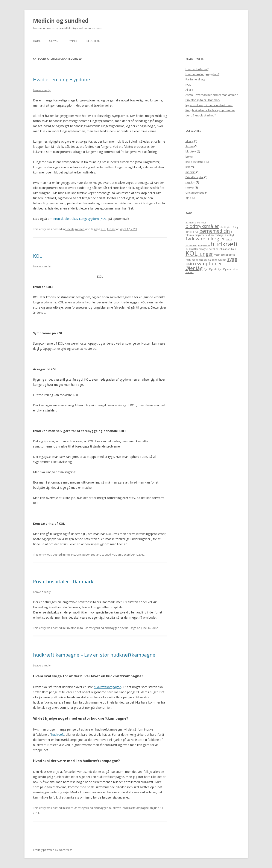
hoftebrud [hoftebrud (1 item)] (191, 246)
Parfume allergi (195, 79)
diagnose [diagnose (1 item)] (200, 235)
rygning (70, 555)
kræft (69, 808)
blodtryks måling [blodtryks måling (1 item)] (229, 227)
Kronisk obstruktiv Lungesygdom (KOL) (80, 219)
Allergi (189, 90)
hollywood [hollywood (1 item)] (204, 246)
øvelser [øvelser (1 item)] (190, 272)
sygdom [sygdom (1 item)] (222, 260)
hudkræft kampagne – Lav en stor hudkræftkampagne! (95, 655)
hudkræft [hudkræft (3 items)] (224, 244)
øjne (188, 198)
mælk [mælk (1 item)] (217, 255)
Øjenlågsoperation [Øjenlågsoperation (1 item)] (228, 269)
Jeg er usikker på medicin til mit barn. (209, 105)
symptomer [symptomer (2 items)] (209, 263)
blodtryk (93, 41)
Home (37, 41)
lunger (111, 229)
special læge (128, 628)
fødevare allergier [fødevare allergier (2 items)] (205, 239)
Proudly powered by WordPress (53, 850)
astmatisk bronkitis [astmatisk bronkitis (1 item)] (196, 223)
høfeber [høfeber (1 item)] (213, 249)
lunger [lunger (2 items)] (206, 254)
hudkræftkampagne (107, 687)
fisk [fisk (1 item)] (212, 235)
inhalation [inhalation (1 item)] (225, 249)
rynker (190, 187)
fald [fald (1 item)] (208, 235)
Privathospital (74, 628)
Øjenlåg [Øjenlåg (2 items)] (194, 268)
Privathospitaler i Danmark (63, 581)
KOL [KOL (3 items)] (191, 253)
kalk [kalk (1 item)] (233, 249)
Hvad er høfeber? (197, 69)
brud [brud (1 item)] (196, 232)
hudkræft (58, 735)
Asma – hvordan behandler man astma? (212, 95)
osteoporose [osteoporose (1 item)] (228, 255)
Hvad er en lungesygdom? (62, 79)
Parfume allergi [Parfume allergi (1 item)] (194, 260)
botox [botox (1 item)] (189, 232)
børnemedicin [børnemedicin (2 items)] (215, 231)
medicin (191, 172)
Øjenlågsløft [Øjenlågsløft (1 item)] (210, 269)
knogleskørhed (195, 162)
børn (189, 157)
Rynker (72, 41)
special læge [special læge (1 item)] (210, 260)
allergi (189, 141)
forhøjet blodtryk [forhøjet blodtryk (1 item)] (225, 235)
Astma (190, 146)
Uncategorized (75, 229)
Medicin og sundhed (61, 21)
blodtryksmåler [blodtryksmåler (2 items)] (202, 226)
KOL (103, 229)
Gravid (54, 41)
